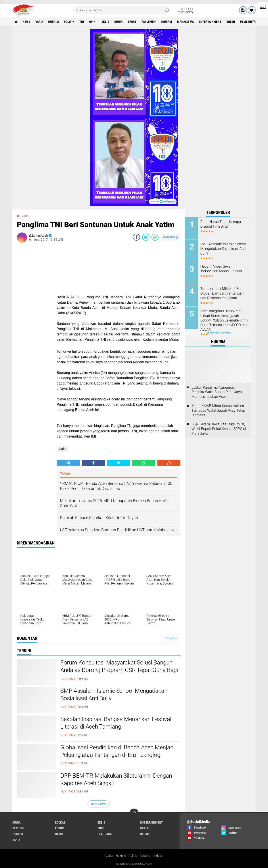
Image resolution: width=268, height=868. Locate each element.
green (231, 22)
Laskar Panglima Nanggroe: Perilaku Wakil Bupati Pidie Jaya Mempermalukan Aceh (217, 392)
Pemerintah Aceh (253, 22)
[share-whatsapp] (155, 237)
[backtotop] (134, 813)
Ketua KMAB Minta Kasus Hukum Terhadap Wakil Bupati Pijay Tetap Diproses (218, 410)
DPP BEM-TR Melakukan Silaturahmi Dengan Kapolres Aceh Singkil (116, 779)
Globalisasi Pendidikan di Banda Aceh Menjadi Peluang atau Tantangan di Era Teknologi (118, 751)
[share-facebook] (136, 237)
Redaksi (145, 856)
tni (82, 22)
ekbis (105, 22)
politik (69, 22)
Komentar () (171, 237)
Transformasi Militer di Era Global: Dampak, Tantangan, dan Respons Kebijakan (222, 293)
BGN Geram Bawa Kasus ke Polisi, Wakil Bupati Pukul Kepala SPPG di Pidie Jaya (219, 429)
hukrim (54, 22)
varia (39, 22)
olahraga (105, 834)
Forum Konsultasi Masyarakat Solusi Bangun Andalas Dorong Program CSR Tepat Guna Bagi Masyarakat (119, 670)
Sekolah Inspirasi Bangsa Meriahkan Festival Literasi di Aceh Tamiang (116, 723)
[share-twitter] (146, 237)
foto (101, 828)
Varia (109, 856)
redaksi (146, 834)
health (145, 828)
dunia (118, 22)
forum (60, 828)
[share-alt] (68, 463)
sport (132, 22)
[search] (122, 10)
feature (18, 828)
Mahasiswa (185, 22)
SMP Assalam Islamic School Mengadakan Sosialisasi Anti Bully (114, 695)
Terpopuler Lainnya (218, 333)
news (26, 22)
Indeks (158, 856)
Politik (133, 856)
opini (93, 22)
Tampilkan (172, 638)
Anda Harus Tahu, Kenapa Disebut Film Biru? (221, 224)
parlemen (149, 22)
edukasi (166, 22)
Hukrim (121, 856)
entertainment (210, 22)
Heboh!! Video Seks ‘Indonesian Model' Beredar (221, 269)
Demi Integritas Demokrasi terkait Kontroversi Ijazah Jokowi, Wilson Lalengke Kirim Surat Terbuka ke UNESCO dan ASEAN (224, 320)
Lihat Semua (99, 804)
